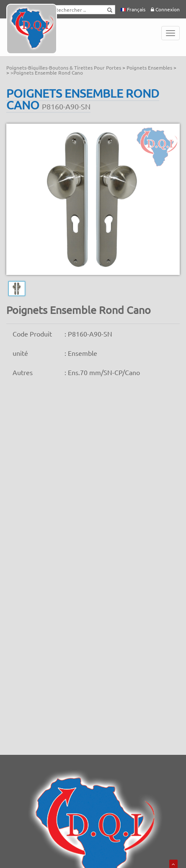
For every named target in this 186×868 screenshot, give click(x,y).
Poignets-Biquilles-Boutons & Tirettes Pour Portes (64, 67)
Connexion (165, 9)
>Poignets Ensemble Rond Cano (47, 73)
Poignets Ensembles (150, 67)
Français (133, 9)
